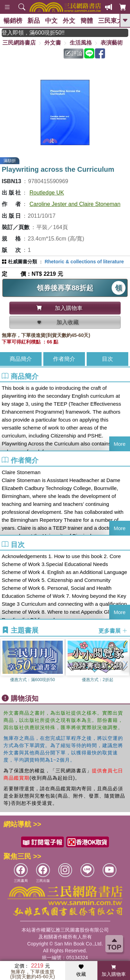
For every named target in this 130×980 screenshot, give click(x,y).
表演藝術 (112, 43)
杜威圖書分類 (23, 262)
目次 (107, 359)
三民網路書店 (19, 43)
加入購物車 (114, 971)
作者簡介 (64, 359)
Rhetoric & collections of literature (84, 262)
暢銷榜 (13, 21)
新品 (34, 21)
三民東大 (111, 21)
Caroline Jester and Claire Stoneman (75, 204)
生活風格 (81, 43)
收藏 (81, 971)
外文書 (53, 43)
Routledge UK (47, 193)
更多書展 (113, 630)
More (120, 444)
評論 (74, 53)
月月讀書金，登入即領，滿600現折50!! (37, 33)
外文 (69, 21)
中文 (51, 21)
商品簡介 (21, 359)
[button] (125, 665)
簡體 (87, 21)
